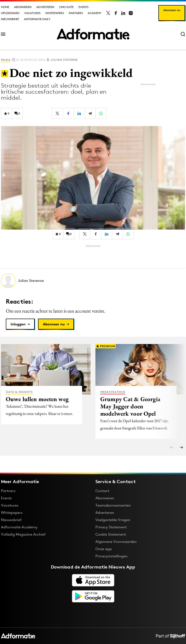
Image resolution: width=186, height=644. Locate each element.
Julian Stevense (64, 60)
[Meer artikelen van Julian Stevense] (93, 281)
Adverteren (45, 7)
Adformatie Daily (37, 19)
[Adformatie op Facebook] (116, 13)
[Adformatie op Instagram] (131, 13)
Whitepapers (55, 13)
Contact (102, 491)
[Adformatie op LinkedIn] (123, 13)
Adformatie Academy (19, 527)
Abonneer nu (172, 10)
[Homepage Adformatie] (93, 34)
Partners (76, 13)
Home (5, 7)
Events (83, 7)
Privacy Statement (111, 527)
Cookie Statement (111, 534)
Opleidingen (10, 13)
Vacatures (32, 13)
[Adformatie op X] (108, 13)
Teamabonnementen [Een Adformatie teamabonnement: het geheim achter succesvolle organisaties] (113, 505)
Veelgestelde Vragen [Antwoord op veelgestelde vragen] (113, 520)
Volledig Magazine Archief (23, 534)
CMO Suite (66, 7)
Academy (94, 13)
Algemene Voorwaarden (116, 542)
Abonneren (23, 7)
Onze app (104, 549)
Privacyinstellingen (111, 556)
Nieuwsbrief (10, 19)
